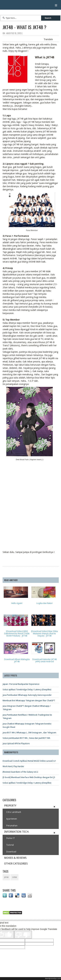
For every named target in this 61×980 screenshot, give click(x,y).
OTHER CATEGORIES (16, 864)
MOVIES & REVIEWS (15, 858)
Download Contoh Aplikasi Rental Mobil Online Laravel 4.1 (29, 761)
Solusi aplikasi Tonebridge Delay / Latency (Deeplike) (27, 690)
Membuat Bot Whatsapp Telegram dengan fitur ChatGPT (29, 700)
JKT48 (6, 877)
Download (11, 852)
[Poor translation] (23, 935)
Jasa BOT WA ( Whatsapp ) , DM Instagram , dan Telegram (29, 733)
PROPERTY (10, 806)
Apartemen (12, 819)
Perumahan (12, 826)
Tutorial (10, 845)
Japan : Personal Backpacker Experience (21, 684)
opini (14, 877)
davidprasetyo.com (53, 978)
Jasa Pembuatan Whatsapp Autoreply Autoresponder (27, 695)
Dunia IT (11, 838)
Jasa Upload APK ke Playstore (16, 743)
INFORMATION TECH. (17, 832)
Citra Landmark (14, 812)
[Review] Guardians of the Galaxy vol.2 (20, 772)
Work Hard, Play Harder (13, 766)
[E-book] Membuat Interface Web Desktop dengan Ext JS (29, 777)
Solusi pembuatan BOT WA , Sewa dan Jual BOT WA (26, 738)
